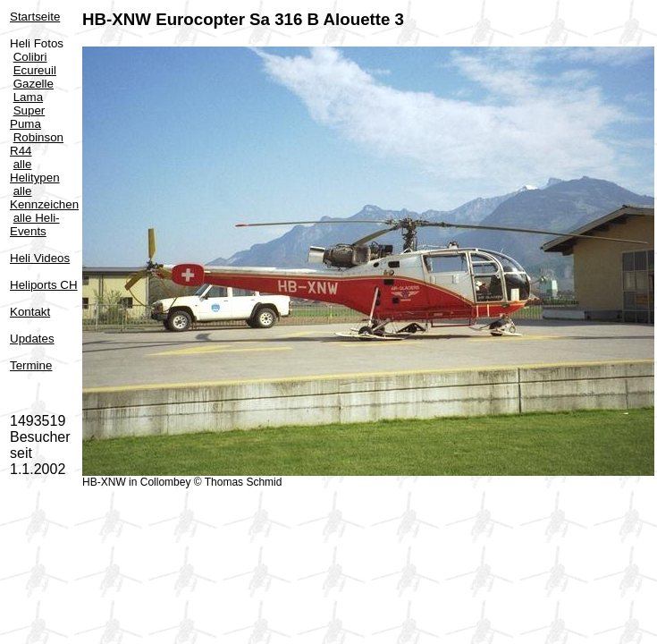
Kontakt (30, 312)
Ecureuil (35, 70)
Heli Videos (40, 258)
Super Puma (27, 117)
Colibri (30, 57)
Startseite (35, 17)
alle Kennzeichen (44, 198)
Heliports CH (44, 285)
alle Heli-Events (35, 225)
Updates (32, 339)
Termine (31, 365)
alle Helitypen (35, 171)
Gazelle (34, 84)
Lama (28, 97)
